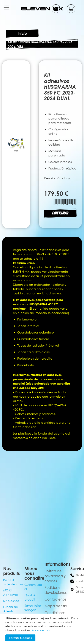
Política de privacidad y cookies (55, 576)
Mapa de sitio (56, 606)
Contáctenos (55, 599)
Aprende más (41, 630)
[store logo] (42, 9)
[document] (43, 629)
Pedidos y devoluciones (55, 590)
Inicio (22, 33)
